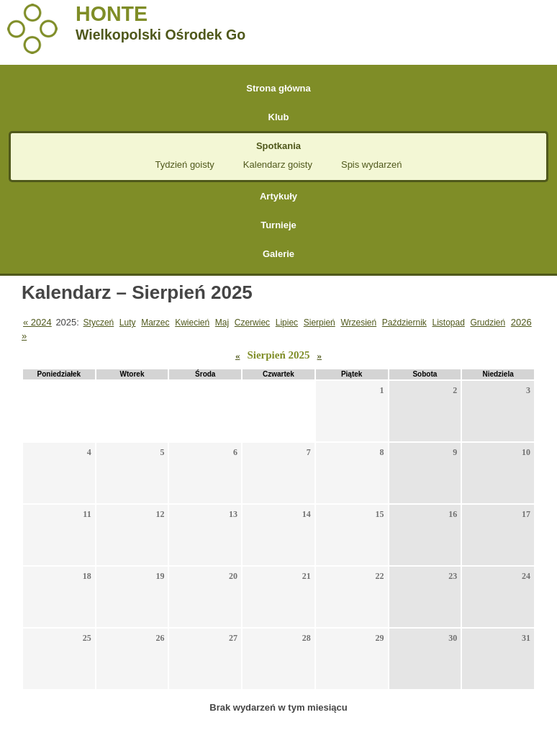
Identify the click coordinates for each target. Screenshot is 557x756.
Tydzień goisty (184, 165)
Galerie (278, 254)
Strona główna (278, 88)
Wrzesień (358, 323)
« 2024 (37, 322)
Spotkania (278, 146)
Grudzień (488, 323)
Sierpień (320, 323)
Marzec (155, 323)
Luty (128, 323)
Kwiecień (192, 323)
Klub (279, 117)
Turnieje (278, 225)
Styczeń (99, 323)
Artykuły (278, 196)
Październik (404, 323)
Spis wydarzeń (372, 165)
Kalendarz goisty (278, 165)
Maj (222, 323)
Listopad (448, 323)
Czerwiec (252, 323)
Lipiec (287, 323)
